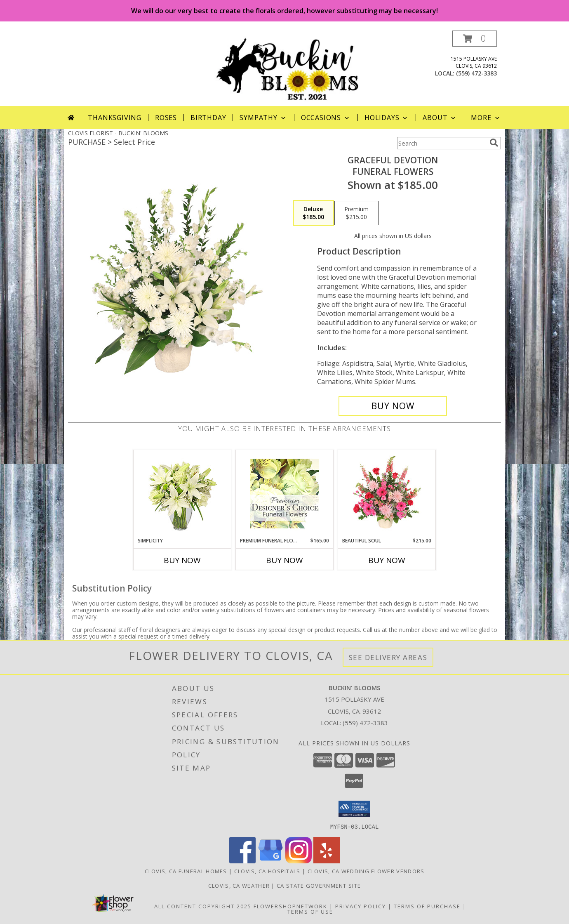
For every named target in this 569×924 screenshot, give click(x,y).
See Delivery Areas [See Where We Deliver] (388, 657)
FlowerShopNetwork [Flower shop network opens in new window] (290, 906)
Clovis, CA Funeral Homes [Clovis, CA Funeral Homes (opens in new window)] (186, 871)
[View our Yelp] (327, 861)
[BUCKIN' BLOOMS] (287, 68)
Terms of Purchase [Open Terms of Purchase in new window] (427, 906)
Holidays (387, 118)
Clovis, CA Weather (239, 885)
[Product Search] (442, 143)
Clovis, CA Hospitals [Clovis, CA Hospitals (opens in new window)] (267, 871)
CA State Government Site (319, 885)
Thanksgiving (115, 118)
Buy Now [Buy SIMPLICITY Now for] (182, 560)
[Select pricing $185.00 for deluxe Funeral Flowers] (313, 213)
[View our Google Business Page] (270, 861)
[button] (475, 39)
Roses (166, 118)
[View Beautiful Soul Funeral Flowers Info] (387, 493)
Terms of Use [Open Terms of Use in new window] (310, 911)
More (486, 118)
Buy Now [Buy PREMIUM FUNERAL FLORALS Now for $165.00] (284, 560)
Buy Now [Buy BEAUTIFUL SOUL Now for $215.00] (387, 560)
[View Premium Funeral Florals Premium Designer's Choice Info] (285, 493)
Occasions (326, 118)
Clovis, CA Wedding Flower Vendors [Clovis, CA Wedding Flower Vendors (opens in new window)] (366, 871)
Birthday (208, 118)
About (440, 118)
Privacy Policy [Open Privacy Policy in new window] (361, 906)
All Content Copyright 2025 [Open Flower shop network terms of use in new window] (203, 906)
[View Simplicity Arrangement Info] (182, 494)
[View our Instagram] (299, 861)
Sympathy (263, 118)
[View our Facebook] (242, 861)
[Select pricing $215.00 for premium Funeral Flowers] (356, 213)
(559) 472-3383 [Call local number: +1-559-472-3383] (476, 73)
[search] (494, 143)
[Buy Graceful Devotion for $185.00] (393, 406)
